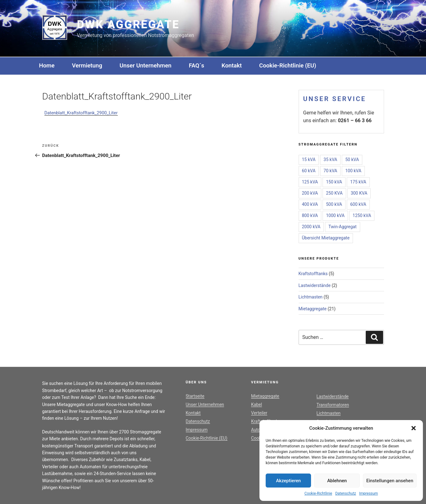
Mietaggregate (313, 309)
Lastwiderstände (315, 285)
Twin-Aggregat (342, 227)
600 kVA (358, 204)
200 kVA (310, 193)
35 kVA (330, 160)
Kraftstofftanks (313, 274)
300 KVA (359, 193)
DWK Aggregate (128, 25)
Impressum (369, 493)
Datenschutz (346, 493)
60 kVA (309, 171)
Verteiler (259, 413)
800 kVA (310, 215)
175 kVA (358, 182)
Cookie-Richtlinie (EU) (288, 66)
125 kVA (310, 182)
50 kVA (352, 160)
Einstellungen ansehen (390, 481)
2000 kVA (311, 227)
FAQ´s (197, 66)
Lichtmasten (311, 297)
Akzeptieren (288, 481)
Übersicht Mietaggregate (326, 238)
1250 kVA (362, 215)
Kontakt (232, 66)
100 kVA (353, 171)
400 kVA (310, 204)
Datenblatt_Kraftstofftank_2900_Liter (81, 113)
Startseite (195, 396)
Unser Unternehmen (146, 66)
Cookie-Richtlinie (318, 493)
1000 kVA (335, 215)
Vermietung (87, 66)
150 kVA (334, 182)
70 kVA (330, 171)
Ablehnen (337, 481)
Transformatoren (333, 405)
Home (47, 66)
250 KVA (334, 193)
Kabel (257, 405)
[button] (414, 428)
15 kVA (309, 160)
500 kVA (334, 204)
